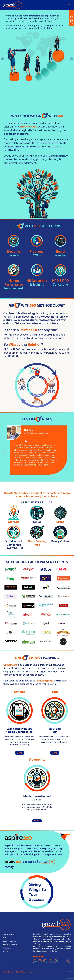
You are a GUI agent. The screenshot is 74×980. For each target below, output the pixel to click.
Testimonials (8, 949)
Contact (7, 953)
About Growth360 (11, 942)
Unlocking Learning (11, 945)
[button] (2, 59)
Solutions (7, 938)
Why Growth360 (10, 935)
